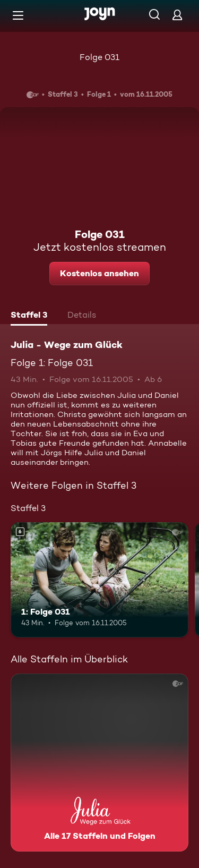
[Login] (177, 15)
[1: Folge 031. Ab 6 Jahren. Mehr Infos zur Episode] (99, 580)
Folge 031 (99, 57)
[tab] (29, 316)
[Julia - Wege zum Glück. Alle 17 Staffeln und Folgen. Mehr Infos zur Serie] (99, 763)
